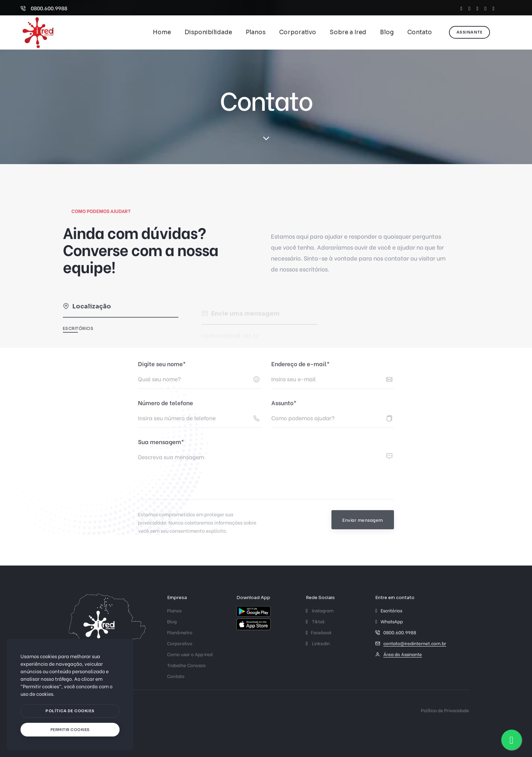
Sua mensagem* (161, 442)
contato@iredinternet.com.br (415, 643)
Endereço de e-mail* (301, 364)
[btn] (70, 711)
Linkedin (318, 643)
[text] (70, 730)
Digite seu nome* (162, 364)
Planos (256, 32)
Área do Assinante (403, 654)
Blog (387, 32)
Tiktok (315, 621)
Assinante (470, 32)
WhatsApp (392, 621)
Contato (420, 32)
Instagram (320, 610)
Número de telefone (166, 403)
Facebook (319, 632)
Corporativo (298, 32)
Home (162, 32)
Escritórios (78, 334)
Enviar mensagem (363, 520)
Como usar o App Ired (190, 654)
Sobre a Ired (348, 32)
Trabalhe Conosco (186, 665)
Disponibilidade (208, 32)
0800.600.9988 (44, 8)
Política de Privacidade (445, 710)
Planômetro (180, 632)
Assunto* (284, 403)
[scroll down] (266, 138)
